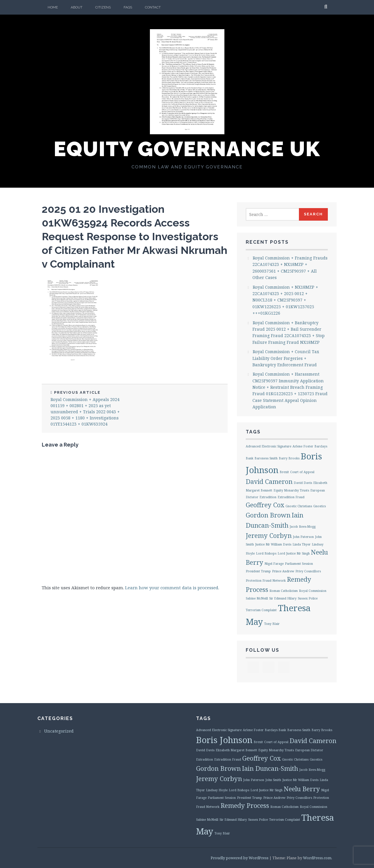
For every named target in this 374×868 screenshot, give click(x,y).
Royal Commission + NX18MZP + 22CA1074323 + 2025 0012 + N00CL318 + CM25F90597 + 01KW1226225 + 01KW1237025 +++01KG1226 (285, 300)
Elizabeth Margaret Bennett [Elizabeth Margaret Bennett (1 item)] (236, 750)
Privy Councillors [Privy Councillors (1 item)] (308, 571)
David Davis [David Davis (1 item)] (303, 483)
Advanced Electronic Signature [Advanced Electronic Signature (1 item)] (269, 446)
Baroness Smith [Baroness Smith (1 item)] (266, 458)
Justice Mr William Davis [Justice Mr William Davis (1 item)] (273, 544)
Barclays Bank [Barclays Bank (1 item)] (275, 730)
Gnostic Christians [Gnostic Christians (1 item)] (299, 506)
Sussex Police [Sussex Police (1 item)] (308, 598)
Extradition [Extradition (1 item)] (268, 497)
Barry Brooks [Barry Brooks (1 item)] (289, 458)
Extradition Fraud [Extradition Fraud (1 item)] (291, 497)
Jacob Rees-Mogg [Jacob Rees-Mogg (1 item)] (303, 527)
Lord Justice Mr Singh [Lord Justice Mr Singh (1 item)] (294, 553)
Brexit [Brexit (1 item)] (284, 472)
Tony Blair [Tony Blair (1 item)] (272, 624)
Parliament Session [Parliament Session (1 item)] (299, 564)
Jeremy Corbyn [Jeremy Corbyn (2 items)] (269, 535)
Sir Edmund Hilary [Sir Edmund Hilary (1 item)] (283, 598)
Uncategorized (59, 731)
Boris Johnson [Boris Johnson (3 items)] (224, 740)
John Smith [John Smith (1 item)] (273, 780)
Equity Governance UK (187, 149)
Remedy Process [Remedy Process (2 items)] (245, 805)
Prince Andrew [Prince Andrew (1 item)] (283, 571)
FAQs (128, 7)
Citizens (103, 7)
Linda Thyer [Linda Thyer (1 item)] (302, 544)
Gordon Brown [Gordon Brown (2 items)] (268, 515)
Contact (153, 7)
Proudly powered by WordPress (240, 858)
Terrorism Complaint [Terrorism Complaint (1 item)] (261, 610)
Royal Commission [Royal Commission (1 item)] (313, 591)
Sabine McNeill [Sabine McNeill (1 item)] (257, 598)
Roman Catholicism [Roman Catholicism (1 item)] (284, 591)
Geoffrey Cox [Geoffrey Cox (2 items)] (265, 505)
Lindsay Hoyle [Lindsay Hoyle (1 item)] (217, 790)
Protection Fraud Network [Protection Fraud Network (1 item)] (266, 581)
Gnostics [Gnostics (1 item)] (320, 506)
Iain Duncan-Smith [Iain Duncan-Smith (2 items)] (270, 768)
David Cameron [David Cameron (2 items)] (269, 481)
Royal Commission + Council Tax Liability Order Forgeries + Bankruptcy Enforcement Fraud (286, 358)
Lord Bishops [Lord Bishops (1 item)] (266, 553)
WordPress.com (317, 858)
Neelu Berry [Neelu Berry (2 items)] (302, 789)
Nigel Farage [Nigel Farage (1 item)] (274, 564)
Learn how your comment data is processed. (172, 588)
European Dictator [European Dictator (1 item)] (309, 750)
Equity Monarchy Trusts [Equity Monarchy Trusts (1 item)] (291, 490)
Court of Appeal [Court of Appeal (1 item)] (302, 472)
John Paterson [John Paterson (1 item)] (303, 537)
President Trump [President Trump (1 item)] (258, 571)
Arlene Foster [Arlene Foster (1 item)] (303, 446)
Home (53, 7)
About (77, 7)
